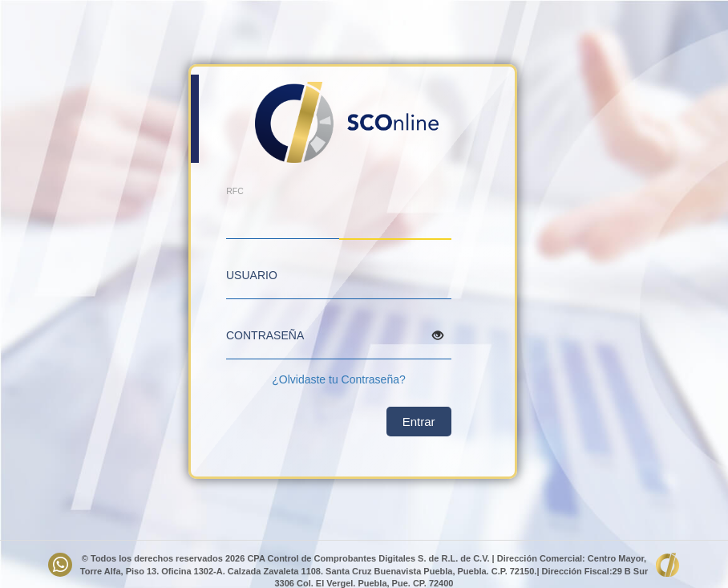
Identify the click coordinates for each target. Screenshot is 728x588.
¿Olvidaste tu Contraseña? (339, 379)
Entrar (419, 422)
